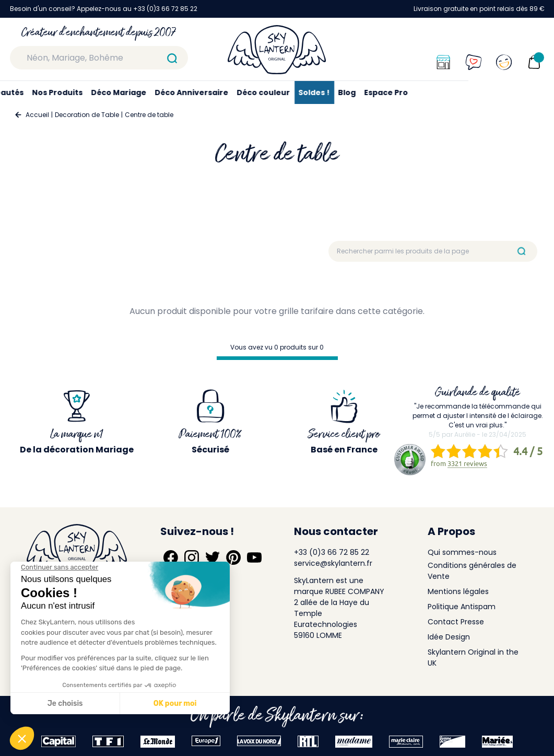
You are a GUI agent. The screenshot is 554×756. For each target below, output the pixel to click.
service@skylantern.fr (333, 563)
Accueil (37, 115)
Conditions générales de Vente (472, 571)
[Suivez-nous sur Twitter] (213, 557)
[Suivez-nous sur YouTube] (254, 557)
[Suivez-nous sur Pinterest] (233, 557)
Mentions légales (458, 591)
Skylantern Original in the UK (473, 658)
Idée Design (449, 637)
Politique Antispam (462, 607)
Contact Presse (456, 622)
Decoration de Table (87, 115)
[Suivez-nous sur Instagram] (192, 557)
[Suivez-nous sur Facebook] (171, 557)
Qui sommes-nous (462, 552)
